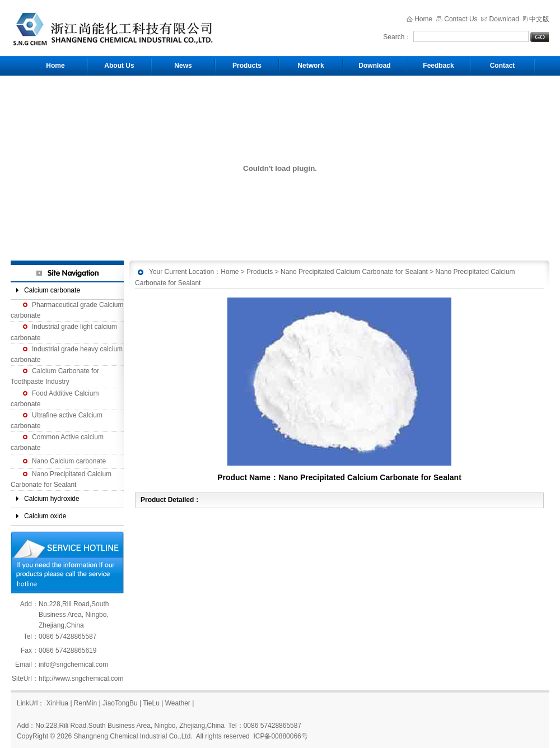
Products (247, 66)
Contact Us (461, 19)
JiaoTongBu (120, 703)
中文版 (539, 19)
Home (423, 19)
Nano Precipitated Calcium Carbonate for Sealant (354, 272)
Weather (178, 703)
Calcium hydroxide (52, 499)
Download (504, 19)
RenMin (85, 703)
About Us (119, 66)
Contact (503, 66)
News (183, 66)
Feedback (438, 66)
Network (311, 66)
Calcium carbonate (52, 290)
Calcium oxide (45, 516)
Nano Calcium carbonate (69, 461)
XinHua (57, 703)
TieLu (151, 703)
